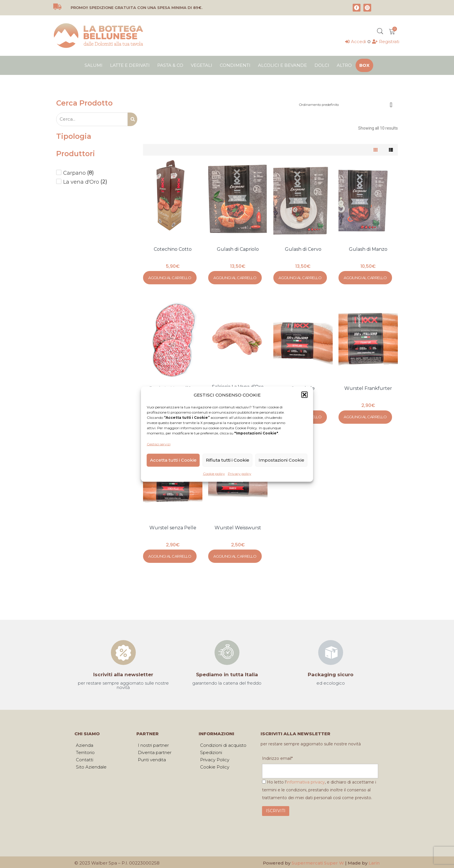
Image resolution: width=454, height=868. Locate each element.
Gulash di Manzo (368, 249)
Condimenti (235, 65)
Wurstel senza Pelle (173, 526)
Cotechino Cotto (173, 249)
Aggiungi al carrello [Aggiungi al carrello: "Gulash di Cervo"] (300, 277)
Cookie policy (214, 473)
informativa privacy (306, 781)
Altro (344, 65)
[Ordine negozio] (347, 103)
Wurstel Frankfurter (368, 387)
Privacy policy (240, 473)
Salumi (94, 65)
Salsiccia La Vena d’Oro (238, 386)
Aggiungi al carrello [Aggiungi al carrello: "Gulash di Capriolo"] (235, 277)
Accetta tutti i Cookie (173, 460)
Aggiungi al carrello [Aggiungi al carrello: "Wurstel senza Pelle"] (170, 554)
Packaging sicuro (331, 672)
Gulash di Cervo (303, 249)
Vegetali (202, 65)
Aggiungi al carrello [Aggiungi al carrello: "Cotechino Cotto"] (170, 277)
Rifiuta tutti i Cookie (228, 460)
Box (364, 65)
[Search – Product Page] (92, 119)
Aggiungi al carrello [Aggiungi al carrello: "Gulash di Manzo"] (365, 277)
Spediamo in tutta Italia (227, 672)
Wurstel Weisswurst (238, 526)
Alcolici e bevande (282, 65)
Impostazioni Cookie (281, 460)
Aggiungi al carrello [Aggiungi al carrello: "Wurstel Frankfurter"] (365, 416)
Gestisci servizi (159, 444)
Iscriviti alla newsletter (123, 672)
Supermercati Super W (318, 861)
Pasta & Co (170, 65)
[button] (305, 395)
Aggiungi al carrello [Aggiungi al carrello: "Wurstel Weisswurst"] (235, 554)
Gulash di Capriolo (238, 249)
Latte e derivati (130, 65)
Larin (374, 861)
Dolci (322, 65)
